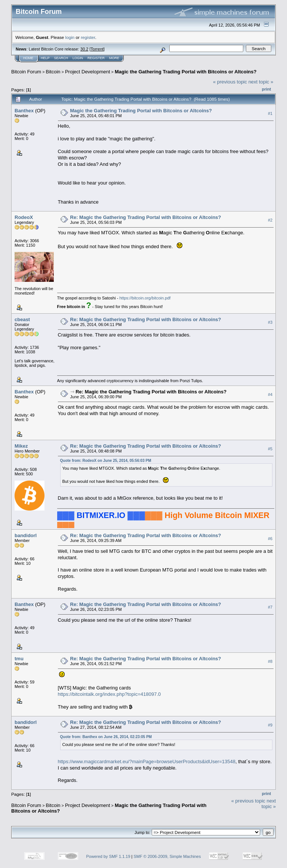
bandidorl (26, 535)
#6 (270, 539)
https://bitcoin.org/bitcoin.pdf (145, 298)
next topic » (261, 82)
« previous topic (230, 82)
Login (78, 58)
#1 (270, 113)
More (114, 58)
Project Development (88, 72)
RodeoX (24, 217)
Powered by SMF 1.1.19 (108, 856)
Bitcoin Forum (26, 72)
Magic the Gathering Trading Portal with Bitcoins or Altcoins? (186, 72)
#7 (270, 607)
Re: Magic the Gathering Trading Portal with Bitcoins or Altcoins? (146, 217)
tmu (19, 659)
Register (96, 58)
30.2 (84, 49)
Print (266, 89)
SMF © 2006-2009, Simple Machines (167, 856)
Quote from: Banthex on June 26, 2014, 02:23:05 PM (106, 737)
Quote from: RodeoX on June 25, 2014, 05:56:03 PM (106, 461)
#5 (270, 449)
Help (45, 58)
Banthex (24, 111)
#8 (270, 662)
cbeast (22, 319)
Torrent (97, 49)
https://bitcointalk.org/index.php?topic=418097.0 (109, 694)
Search (61, 58)
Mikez (21, 446)
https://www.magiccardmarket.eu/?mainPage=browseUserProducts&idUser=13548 (147, 762)
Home (28, 58)
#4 (270, 395)
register (88, 37)
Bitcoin (53, 72)
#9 (270, 725)
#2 (270, 220)
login (70, 37)
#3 (270, 322)
